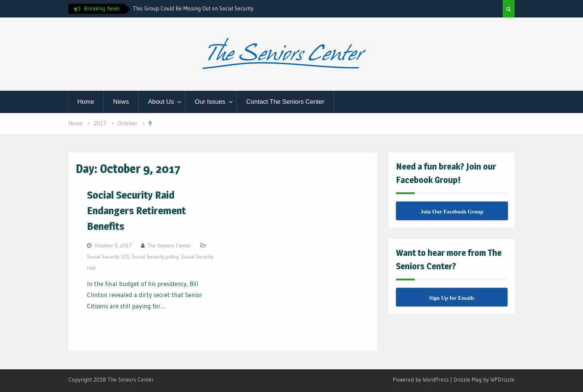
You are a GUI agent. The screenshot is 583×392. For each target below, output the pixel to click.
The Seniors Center (169, 245)
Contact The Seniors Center (285, 102)
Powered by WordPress (421, 380)
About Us (161, 102)
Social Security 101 (108, 257)
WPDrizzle (503, 380)
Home (86, 102)
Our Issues (210, 102)
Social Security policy (155, 257)
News (121, 102)
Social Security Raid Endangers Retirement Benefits (136, 211)
